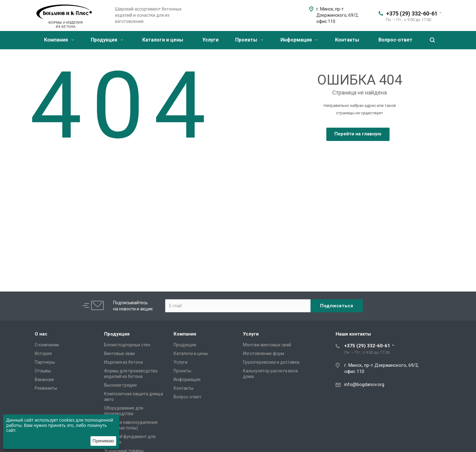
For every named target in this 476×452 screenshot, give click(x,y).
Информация (299, 40)
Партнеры (45, 362)
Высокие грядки (120, 385)
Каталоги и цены (163, 40)
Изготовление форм (264, 353)
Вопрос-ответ (395, 40)
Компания (59, 40)
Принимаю (103, 441)
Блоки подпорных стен (127, 345)
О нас (41, 334)
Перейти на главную (358, 134)
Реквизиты (46, 388)
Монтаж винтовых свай (267, 345)
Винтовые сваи (119, 353)
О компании (47, 345)
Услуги (210, 40)
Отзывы (43, 371)
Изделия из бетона (123, 362)
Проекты (249, 40)
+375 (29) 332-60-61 (412, 13)
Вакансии (44, 380)
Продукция (107, 40)
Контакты (347, 40)
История (43, 353)
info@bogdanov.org (364, 384)
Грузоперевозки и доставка (271, 362)
